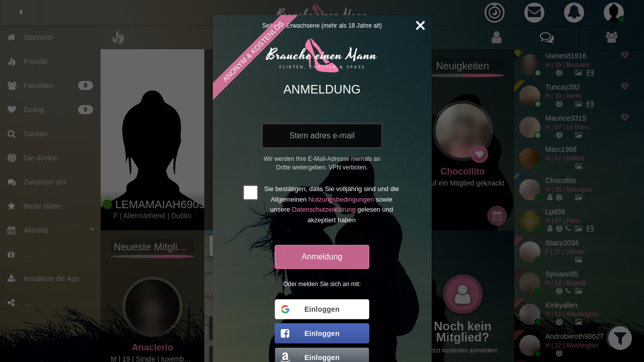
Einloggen (310, 309)
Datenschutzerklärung (324, 209)
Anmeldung (322, 257)
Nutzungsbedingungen (341, 199)
